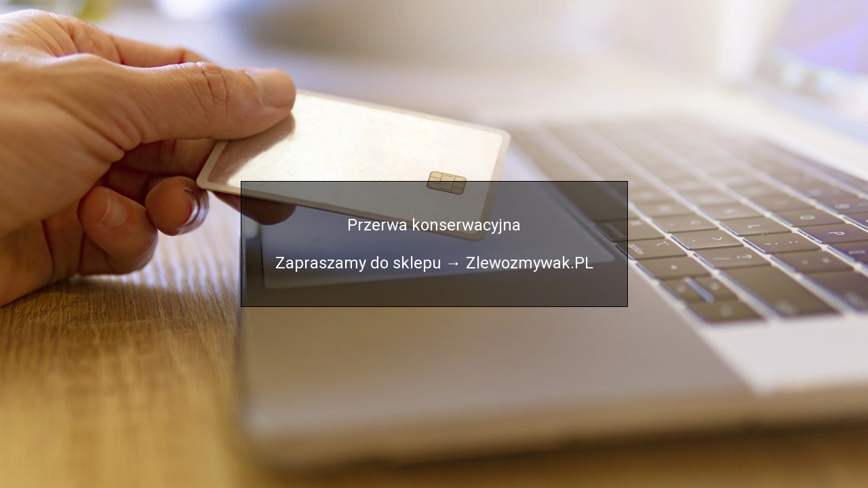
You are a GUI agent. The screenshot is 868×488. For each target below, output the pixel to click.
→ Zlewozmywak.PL (519, 263)
